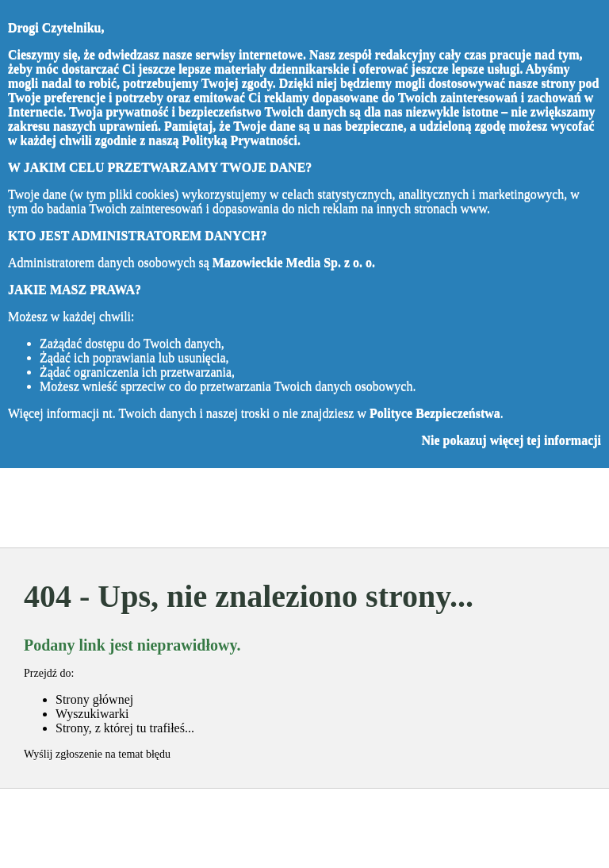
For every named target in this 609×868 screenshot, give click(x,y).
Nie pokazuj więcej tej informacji (511, 440)
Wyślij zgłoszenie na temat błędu (97, 754)
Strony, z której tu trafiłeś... (125, 728)
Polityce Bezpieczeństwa (435, 413)
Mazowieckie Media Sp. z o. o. (294, 262)
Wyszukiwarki (92, 714)
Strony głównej (94, 699)
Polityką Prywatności (240, 140)
